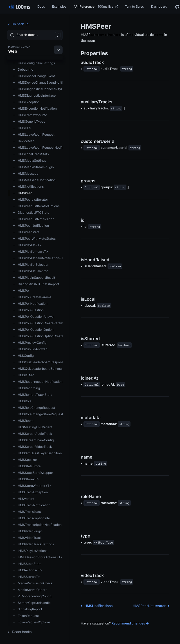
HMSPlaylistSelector (30, 271)
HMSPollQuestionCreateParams (38, 323)
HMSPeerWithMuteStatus (34, 239)
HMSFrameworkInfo (30, 115)
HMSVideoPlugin (28, 531)
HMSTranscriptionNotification (37, 525)
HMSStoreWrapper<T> (32, 486)
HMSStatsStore (27, 466)
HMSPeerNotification (31, 226)
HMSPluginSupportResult (34, 278)
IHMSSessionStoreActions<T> (38, 557)
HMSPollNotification (30, 304)
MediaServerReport (30, 590)
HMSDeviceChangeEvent (34, 76)
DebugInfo (23, 70)
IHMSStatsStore (27, 564)
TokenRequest (26, 616)
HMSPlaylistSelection (31, 265)
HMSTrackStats (27, 512)
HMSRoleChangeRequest (34, 408)
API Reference (84, 7)
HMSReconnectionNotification (38, 382)
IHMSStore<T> (26, 577)
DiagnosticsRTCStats (31, 213)
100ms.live (108, 7)
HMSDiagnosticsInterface (34, 96)
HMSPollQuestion (28, 310)
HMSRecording (26, 388)
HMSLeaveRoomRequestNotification (38, 148)
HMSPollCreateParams (32, 297)
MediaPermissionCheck (33, 583)
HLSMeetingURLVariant (33, 427)
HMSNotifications (28, 187)
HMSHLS (22, 128)
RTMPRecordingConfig (32, 596)
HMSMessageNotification (34, 180)
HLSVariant (24, 499)
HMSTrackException (30, 492)
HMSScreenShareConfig (33, 440)
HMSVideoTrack (27, 538)
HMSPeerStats (26, 232)
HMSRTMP (23, 375)
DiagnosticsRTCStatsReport (36, 284)
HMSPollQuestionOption (33, 330)
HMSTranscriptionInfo (31, 518)
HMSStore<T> (26, 479)
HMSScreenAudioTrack (32, 434)
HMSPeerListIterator (30, 200)
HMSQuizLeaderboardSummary (38, 369)
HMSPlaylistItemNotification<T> (38, 258)
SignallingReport (27, 609)
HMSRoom (23, 421)
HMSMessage (26, 174)
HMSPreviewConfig (30, 343)
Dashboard (159, 7)
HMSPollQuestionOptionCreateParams (38, 336)
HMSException (26, 102)
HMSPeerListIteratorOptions (36, 206)
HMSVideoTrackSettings (33, 544)
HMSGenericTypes (29, 122)
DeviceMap (24, 141)
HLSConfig (23, 356)
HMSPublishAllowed (30, 349)
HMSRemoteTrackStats (33, 395)
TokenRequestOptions (32, 622)
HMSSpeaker (25, 460)
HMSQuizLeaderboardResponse (38, 362)
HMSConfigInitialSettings (34, 63)
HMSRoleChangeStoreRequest (38, 414)
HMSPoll (22, 291)
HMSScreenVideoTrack (32, 447)
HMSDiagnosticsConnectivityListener (38, 89)
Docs (41, 7)
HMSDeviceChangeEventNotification (38, 83)
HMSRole (22, 401)
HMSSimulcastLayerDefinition (37, 453)
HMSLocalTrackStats (31, 154)
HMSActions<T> (28, 570)
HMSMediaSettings (30, 161)
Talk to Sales (135, 7)
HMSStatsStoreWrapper (33, 473)
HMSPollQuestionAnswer (34, 317)
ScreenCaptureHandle (32, 603)
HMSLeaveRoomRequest (34, 135)
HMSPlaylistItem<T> (30, 252)
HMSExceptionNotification (35, 109)
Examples (59, 7)
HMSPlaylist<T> (27, 245)
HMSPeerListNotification (34, 219)
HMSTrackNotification (32, 505)
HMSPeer (22, 193)
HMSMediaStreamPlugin (33, 167)
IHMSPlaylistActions (30, 551)
